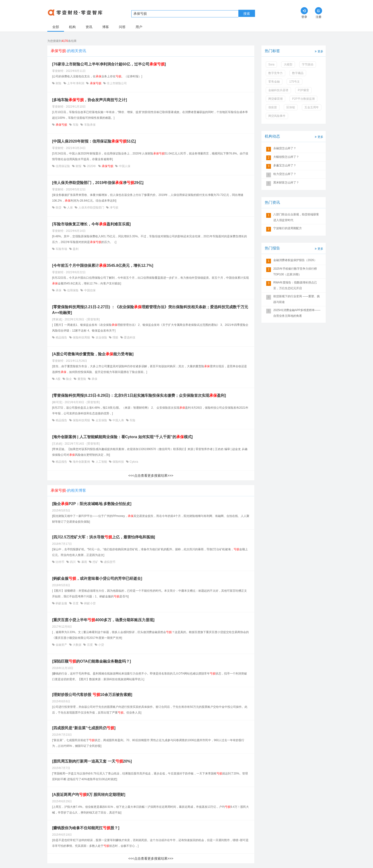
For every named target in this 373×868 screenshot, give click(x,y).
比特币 (60, 562)
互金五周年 (312, 107)
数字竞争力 (275, 73)
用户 (139, 27)
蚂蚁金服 (61, 603)
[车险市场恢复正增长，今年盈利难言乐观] (91, 224)
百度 (76, 603)
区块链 (291, 107)
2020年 (91, 166)
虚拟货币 (109, 562)
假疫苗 (273, 107)
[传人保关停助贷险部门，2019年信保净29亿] (98, 183)
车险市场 (61, 249)
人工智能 (101, 462)
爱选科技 (129, 337)
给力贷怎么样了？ (285, 174)
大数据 (77, 645)
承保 (59, 290)
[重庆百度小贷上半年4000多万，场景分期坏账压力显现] (103, 620)
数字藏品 (298, 73)
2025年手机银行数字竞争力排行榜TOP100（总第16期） (295, 272)
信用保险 (73, 290)
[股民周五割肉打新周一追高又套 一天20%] (92, 761)
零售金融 (274, 82)
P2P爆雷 (303, 90)
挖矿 (96, 562)
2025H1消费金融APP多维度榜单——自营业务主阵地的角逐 (297, 313)
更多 (319, 51)
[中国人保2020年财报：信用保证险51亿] (94, 141)
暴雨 (84, 562)
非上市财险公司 (116, 83)
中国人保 (124, 166)
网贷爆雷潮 (275, 99)
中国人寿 (118, 420)
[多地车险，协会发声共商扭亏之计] (90, 100)
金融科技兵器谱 (278, 90)
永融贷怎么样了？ (285, 148)
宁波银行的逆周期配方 (288, 228)
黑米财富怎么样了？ (286, 183)
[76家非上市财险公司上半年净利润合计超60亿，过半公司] (109, 64)
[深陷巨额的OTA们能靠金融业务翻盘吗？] (91, 661)
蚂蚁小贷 (89, 603)
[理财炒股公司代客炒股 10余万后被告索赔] (92, 695)
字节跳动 (308, 64)
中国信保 (89, 290)
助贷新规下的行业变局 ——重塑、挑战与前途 (297, 299)
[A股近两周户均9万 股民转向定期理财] (89, 795)
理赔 (115, 337)
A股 (58, 379)
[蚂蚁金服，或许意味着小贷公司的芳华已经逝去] (97, 578)
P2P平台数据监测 (303, 99)
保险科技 (118, 462)
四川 (73, 562)
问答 (122, 27)
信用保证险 (63, 166)
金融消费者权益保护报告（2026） (295, 260)
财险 (59, 83)
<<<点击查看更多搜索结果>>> (151, 476)
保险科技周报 (81, 337)
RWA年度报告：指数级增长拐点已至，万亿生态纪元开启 (295, 285)
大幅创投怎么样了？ (286, 157)
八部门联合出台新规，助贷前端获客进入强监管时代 (296, 217)
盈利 (75, 249)
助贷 (59, 208)
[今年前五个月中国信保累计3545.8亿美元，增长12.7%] (103, 265)
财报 (79, 166)
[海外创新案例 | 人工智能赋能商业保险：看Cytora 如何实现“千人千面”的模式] (122, 437)
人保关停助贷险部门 (91, 208)
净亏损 (114, 208)
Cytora (134, 462)
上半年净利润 (76, 83)
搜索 (247, 14)
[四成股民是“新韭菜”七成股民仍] (84, 728)
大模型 (288, 64)
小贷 (101, 645)
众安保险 (101, 420)
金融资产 (61, 645)
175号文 (294, 82)
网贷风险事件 (277, 116)
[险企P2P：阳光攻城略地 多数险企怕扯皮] (92, 504)
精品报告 (61, 337)
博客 (106, 27)
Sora (271, 64)
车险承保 (89, 125)
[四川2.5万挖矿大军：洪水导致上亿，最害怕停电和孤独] (104, 537)
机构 (72, 27)
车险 (76, 125)
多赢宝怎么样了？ (285, 165)
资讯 (89, 27)
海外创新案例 (81, 462)
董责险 (82, 379)
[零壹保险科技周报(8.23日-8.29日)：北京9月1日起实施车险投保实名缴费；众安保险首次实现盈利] (139, 395)
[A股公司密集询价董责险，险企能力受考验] (93, 354)
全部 (56, 27)
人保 (70, 208)
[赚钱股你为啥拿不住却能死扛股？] (86, 828)
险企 (69, 379)
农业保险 (101, 337)
